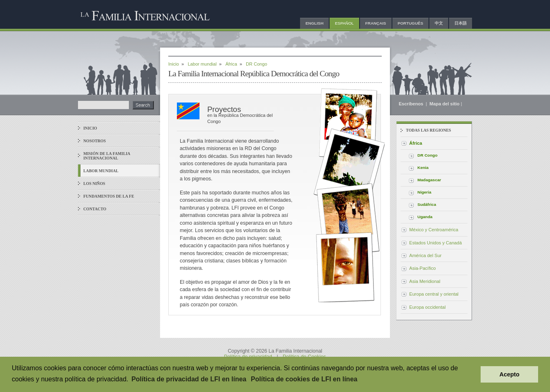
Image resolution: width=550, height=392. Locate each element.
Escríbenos (411, 104)
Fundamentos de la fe (109, 196)
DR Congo (427, 155)
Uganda (425, 217)
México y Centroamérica (434, 230)
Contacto (95, 209)
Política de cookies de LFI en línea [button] (304, 379)
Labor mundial (101, 171)
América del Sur (425, 255)
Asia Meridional (425, 281)
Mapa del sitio (444, 104)
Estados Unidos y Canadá (435, 243)
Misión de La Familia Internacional (107, 156)
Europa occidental (427, 307)
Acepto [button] (510, 374)
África (231, 64)
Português (410, 23)
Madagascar (429, 180)
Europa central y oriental (434, 294)
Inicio (90, 128)
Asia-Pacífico (423, 268)
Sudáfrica (427, 204)
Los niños (94, 183)
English (314, 23)
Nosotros (95, 141)
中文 (439, 23)
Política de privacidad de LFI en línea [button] (189, 379)
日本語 (461, 23)
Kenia (423, 168)
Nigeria (424, 192)
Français (376, 23)
